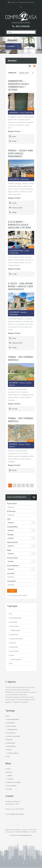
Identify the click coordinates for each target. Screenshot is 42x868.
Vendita (11, 779)
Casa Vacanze (14, 626)
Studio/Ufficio (14, 651)
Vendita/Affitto (12, 527)
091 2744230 (23, 26)
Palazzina (13, 643)
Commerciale (14, 635)
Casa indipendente (16, 618)
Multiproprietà (16, 630)
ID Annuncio (11, 511)
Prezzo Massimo (13, 566)
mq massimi (11, 581)
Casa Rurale (13, 622)
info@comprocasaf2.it (27, 2)
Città (9, 519)
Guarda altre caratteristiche (17, 596)
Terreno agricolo (16, 659)
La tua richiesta (12, 786)
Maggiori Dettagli (15, 131)
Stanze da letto (12, 542)
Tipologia (10, 535)
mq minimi (11, 573)
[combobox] (21, 523)
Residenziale (14, 647)
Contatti (9, 789)
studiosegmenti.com (25, 835)
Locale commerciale (16, 639)
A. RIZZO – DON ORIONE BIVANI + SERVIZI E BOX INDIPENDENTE (20, 286)
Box (11, 614)
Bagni (9, 550)
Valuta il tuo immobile (14, 782)
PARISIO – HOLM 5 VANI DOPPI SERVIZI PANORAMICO (20, 154)
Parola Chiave (12, 504)
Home (9, 769)
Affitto (10, 776)
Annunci (9, 772)
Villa (11, 664)
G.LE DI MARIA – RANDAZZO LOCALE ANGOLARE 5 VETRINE (20, 225)
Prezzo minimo (12, 558)
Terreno (12, 655)
